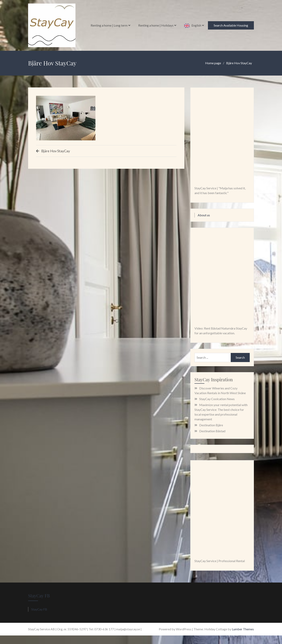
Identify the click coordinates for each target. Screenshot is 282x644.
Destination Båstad (212, 431)
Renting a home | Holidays (156, 25)
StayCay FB (39, 596)
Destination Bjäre (211, 425)
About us (204, 215)
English (196, 25)
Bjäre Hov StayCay (56, 151)
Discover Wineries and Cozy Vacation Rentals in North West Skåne (220, 391)
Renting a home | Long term (109, 25)
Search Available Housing (231, 25)
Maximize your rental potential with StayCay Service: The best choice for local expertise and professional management (221, 412)
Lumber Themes (243, 629)
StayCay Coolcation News (217, 399)
